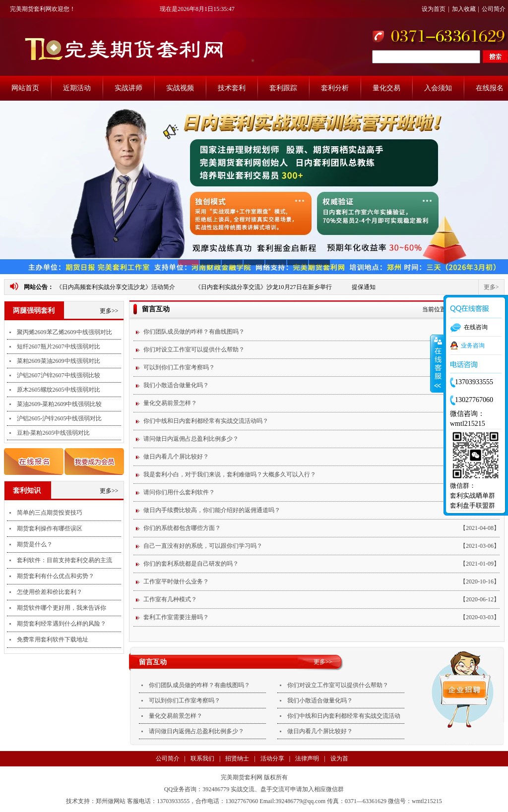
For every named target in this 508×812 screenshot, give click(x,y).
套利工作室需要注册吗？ (176, 617)
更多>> (109, 311)
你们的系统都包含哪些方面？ (182, 528)
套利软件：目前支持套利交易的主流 (64, 560)
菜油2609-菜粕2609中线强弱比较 (60, 404)
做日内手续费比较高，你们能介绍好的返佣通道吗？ (212, 510)
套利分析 (335, 88)
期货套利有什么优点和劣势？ (56, 576)
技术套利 (232, 88)
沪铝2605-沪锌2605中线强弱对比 (60, 418)
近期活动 (77, 88)
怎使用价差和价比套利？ (50, 592)
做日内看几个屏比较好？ (176, 457)
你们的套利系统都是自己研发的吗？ (191, 564)
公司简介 (494, 9)
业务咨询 (473, 346)
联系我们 (202, 758)
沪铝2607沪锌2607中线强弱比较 (59, 375)
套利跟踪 (283, 88)
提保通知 (364, 287)
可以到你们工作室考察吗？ (179, 367)
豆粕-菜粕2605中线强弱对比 (54, 433)
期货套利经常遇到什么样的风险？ (62, 624)
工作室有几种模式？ (170, 599)
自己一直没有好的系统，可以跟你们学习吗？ (203, 546)
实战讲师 (128, 88)
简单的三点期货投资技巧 (50, 513)
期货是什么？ (35, 544)
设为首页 (434, 9)
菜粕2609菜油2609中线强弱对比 (59, 361)
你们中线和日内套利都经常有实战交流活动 (344, 716)
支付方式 (181, 774)
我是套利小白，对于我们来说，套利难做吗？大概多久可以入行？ (230, 474)
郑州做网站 (111, 801)
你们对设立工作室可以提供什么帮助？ (194, 349)
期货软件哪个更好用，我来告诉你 (62, 608)
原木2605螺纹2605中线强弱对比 (59, 390)
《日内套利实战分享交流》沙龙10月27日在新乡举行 (263, 287)
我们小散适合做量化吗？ (176, 385)
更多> (491, 287)
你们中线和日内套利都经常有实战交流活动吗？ (206, 421)
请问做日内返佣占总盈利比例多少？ (191, 439)
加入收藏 (464, 9)
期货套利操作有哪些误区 (50, 528)
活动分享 (272, 758)
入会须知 (438, 88)
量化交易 (386, 88)
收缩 (437, 364)
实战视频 (180, 88)
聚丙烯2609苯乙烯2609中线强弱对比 (64, 332)
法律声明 (307, 758)
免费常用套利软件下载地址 (53, 639)
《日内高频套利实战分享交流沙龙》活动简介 (116, 287)
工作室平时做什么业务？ (176, 581)
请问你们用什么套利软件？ (179, 492)
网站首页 (25, 88)
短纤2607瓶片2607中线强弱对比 (59, 347)
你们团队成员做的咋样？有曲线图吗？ (194, 332)
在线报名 (490, 88)
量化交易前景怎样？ (170, 403)
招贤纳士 (237, 758)
